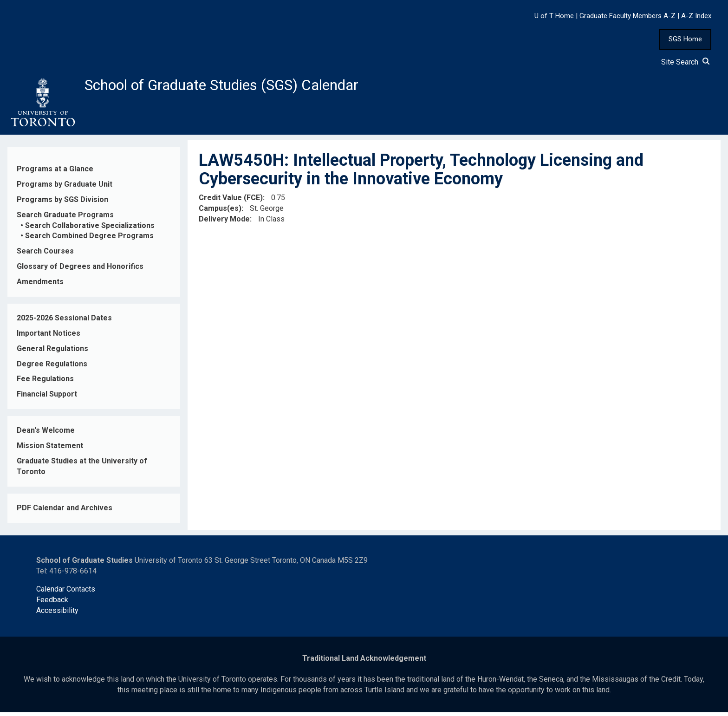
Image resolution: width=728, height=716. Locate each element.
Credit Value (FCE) (231, 201)
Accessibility (57, 614)
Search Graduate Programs (65, 218)
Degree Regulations (52, 368)
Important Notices (49, 337)
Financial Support (47, 398)
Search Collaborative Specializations (90, 229)
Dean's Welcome (46, 434)
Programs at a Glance (55, 172)
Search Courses (45, 255)
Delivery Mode (224, 223)
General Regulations (52, 352)
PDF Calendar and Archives (65, 511)
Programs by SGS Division (62, 203)
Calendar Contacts (66, 593)
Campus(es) (220, 212)
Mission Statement (50, 449)
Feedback (52, 603)
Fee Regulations (45, 383)
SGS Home (685, 39)
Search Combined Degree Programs (89, 240)
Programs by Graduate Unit (65, 188)
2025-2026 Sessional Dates (64, 322)
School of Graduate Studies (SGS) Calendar (245, 87)
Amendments (40, 285)
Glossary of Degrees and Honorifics (80, 270)
